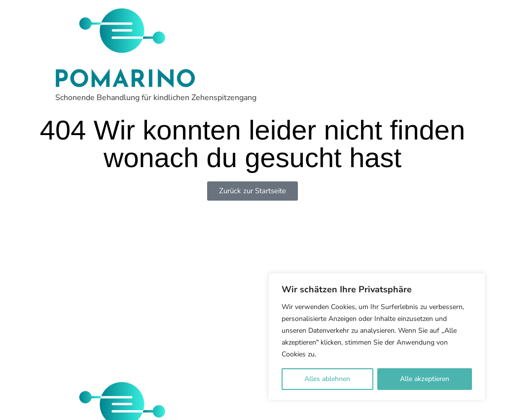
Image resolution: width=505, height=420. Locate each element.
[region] (377, 337)
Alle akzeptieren (425, 379)
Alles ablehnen (327, 379)
